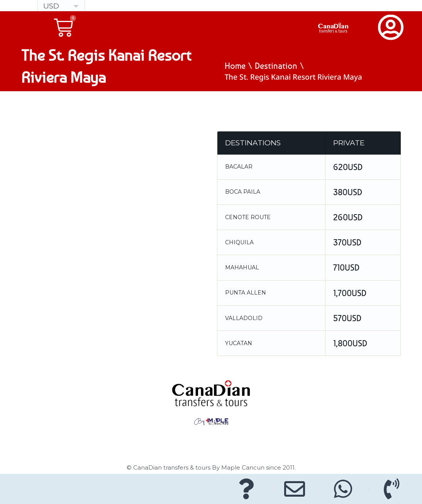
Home (235, 66)
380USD (348, 192)
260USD (348, 217)
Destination (276, 66)
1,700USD (350, 293)
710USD (346, 267)
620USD (348, 167)
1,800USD (350, 343)
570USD (347, 318)
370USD (347, 242)
